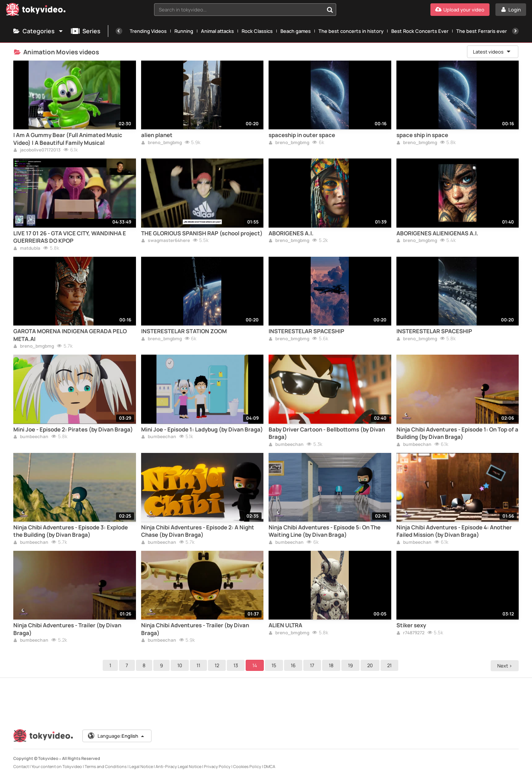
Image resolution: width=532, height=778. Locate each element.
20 (371, 665)
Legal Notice (141, 766)
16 (294, 665)
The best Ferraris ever (482, 31)
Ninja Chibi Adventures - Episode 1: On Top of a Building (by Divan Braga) (457, 433)
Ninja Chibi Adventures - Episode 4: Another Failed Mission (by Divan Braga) (454, 531)
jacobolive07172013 (37, 150)
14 (256, 665)
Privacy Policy (217, 766)
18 (332, 665)
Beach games (296, 31)
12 (218, 665)
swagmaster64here (166, 241)
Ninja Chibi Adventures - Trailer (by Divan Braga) (67, 629)
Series (86, 31)
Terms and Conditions (106, 766)
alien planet (157, 135)
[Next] (515, 31)
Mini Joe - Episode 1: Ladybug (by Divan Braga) (202, 430)
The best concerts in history (351, 31)
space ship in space (422, 135)
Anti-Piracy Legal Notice (178, 766)
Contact (21, 766)
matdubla (27, 249)
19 (352, 665)
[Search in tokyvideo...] (330, 10)
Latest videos (492, 52)
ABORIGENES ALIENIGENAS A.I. (437, 233)
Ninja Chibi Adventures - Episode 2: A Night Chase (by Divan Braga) (198, 531)
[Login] (511, 10)
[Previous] (119, 31)
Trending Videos (148, 31)
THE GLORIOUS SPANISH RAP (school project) (202, 233)
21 (391, 665)
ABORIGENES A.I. (291, 233)
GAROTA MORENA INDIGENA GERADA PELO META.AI (70, 335)
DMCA (270, 766)
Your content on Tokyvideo (57, 766)
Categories (38, 31)
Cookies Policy (247, 766)
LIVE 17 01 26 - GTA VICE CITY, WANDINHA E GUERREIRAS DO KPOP (70, 237)
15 (275, 665)
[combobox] (245, 10)
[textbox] (239, 10)
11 (199, 665)
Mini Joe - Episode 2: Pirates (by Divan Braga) (73, 430)
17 (313, 665)
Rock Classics (257, 31)
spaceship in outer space (302, 135)
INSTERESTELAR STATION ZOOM (184, 331)
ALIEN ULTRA (285, 625)
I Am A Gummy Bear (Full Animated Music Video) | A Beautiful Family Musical (68, 139)
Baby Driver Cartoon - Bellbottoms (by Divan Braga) (327, 433)
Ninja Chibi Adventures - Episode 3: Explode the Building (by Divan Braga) (71, 531)
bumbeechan (31, 437)
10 (181, 665)
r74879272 (410, 633)
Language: (116, 736)
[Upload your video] (460, 10)
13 (237, 665)
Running (184, 31)
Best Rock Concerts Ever (420, 31)
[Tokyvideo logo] (36, 11)
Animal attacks (217, 31)
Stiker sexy (411, 625)
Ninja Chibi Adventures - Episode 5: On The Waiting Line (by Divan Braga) (325, 531)
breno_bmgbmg (161, 143)
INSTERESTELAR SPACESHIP (306, 331)
